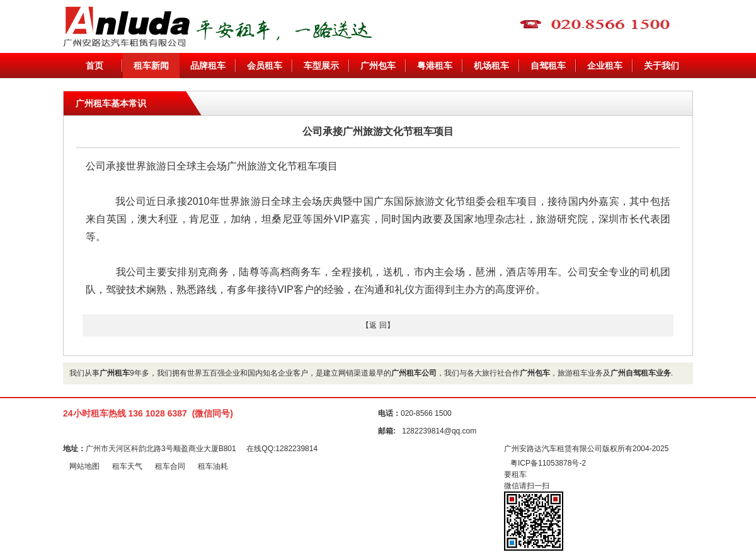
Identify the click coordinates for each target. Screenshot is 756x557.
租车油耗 (213, 466)
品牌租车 (208, 66)
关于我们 (661, 66)
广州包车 (378, 66)
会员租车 (265, 66)
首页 (94, 66)
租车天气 (127, 466)
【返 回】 (378, 325)
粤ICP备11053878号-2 (548, 463)
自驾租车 (548, 66)
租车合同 (170, 466)
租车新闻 (151, 66)
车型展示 (321, 66)
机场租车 (491, 66)
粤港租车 (435, 66)
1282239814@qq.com (439, 431)
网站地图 (84, 466)
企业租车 (605, 66)
